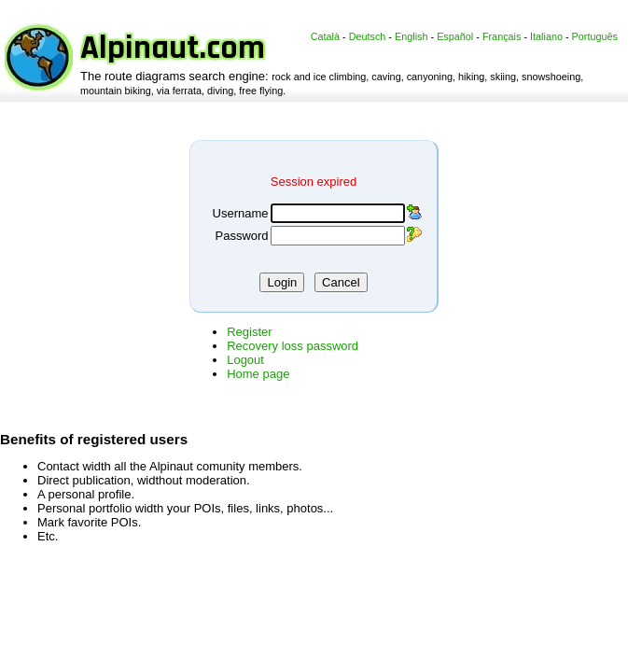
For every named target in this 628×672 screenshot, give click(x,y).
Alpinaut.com (173, 48)
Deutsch (368, 36)
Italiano (546, 36)
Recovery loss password (293, 346)
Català (325, 36)
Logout (245, 360)
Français (502, 36)
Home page (258, 374)
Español (455, 36)
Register (249, 332)
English (412, 36)
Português (595, 36)
